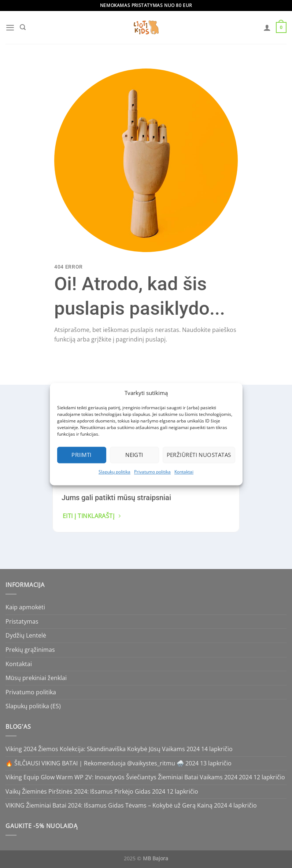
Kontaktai (184, 472)
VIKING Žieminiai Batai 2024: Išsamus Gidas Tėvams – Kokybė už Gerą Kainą (109, 805)
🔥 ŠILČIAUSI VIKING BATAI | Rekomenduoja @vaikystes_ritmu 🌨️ (95, 763)
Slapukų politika (114, 472)
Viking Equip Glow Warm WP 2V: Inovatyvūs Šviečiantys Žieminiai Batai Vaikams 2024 (121, 777)
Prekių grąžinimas (30, 650)
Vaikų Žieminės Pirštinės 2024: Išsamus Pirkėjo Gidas (78, 791)
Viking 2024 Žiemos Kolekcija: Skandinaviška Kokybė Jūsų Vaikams (95, 749)
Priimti (81, 455)
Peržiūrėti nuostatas (199, 455)
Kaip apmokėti (25, 607)
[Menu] (10, 27)
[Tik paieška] (22, 27)
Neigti (134, 455)
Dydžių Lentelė (26, 635)
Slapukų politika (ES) (33, 706)
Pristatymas (22, 621)
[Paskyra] (267, 27)
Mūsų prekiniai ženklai (36, 678)
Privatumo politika (152, 472)
